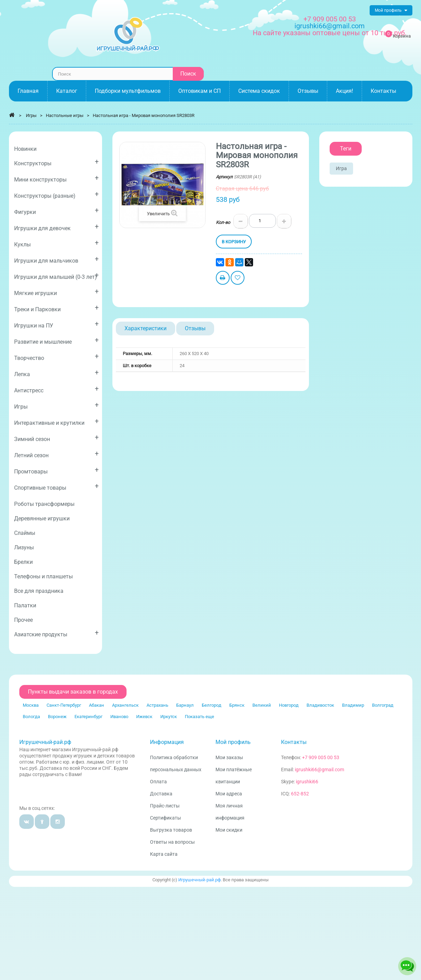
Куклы (56, 243)
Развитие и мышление (56, 340)
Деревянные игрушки (42, 518)
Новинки (25, 149)
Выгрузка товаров (171, 830)
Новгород (289, 705)
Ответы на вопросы (172, 842)
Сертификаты (166, 818)
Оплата (158, 782)
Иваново (119, 717)
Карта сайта (164, 854)
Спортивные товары (56, 486)
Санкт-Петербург (64, 705)
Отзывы (195, 328)
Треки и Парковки (56, 308)
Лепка (56, 373)
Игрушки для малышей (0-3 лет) (56, 276)
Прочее (23, 620)
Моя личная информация (230, 812)
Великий (262, 705)
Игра (341, 168)
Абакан (97, 705)
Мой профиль (233, 742)
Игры (56, 405)
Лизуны (24, 547)
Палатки (25, 605)
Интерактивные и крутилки (56, 422)
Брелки (23, 562)
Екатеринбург (88, 717)
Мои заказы (229, 757)
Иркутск (169, 717)
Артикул (224, 177)
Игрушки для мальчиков (56, 259)
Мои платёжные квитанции (234, 776)
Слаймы (25, 533)
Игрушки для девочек (56, 227)
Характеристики (146, 328)
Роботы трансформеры (44, 504)
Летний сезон (56, 454)
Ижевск (144, 717)
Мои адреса (229, 794)
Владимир (353, 705)
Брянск (237, 705)
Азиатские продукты (56, 633)
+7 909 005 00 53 (330, 19)
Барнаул (185, 705)
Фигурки (56, 211)
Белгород (212, 705)
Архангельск (125, 705)
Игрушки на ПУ (56, 324)
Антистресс (56, 389)
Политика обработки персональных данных (176, 763)
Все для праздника (39, 591)
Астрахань (157, 705)
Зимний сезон (56, 438)
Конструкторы (56, 162)
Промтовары (56, 470)
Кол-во (223, 222)
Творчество (56, 357)
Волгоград (383, 705)
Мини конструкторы (56, 178)
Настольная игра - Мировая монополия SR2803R (144, 115)
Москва (31, 705)
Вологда (31, 717)
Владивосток (320, 705)
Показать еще (199, 717)
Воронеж (57, 717)
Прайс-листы (165, 806)
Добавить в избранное (238, 279)
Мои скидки (229, 830)
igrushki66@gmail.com (319, 770)
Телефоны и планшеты (43, 576)
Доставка (161, 794)
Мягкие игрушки (56, 292)
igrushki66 (307, 782)
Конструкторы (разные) (56, 194)
